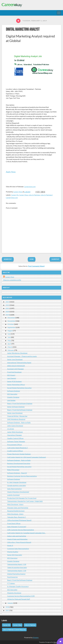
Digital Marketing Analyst (23, 29)
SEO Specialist (12, 394)
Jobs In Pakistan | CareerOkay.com (14, 630)
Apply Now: (11, 172)
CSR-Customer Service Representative (21, 530)
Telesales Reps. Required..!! (17, 517)
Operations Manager (15, 435)
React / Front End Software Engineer (20, 403)
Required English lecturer (16, 511)
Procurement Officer (15, 445)
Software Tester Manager (16, 441)
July (9, 334)
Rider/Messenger (13, 470)
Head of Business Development (18, 492)
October (11, 324)
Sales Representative (14, 489)
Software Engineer (14, 391)
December (11, 318)
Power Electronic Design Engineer (19, 454)
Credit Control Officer (15, 451)
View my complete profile (12, 280)
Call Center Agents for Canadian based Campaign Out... (26, 533)
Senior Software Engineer (16, 407)
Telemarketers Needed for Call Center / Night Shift (25, 501)
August (10, 331)
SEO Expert (11, 375)
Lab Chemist (12, 378)
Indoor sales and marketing (17, 536)
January (10, 603)
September (11, 327)
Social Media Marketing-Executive (19, 388)
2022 (7, 305)
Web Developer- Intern (15, 504)
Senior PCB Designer (14, 381)
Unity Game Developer (15, 426)
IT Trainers (11, 583)
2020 (7, 312)
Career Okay (24, 195)
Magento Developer (14, 593)
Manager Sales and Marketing (18, 508)
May (9, 340)
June (9, 337)
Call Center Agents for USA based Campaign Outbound (26, 457)
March (10, 347)
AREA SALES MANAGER (16, 366)
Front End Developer (14, 372)
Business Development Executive (19, 463)
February (11, 350)
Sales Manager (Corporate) (17, 527)
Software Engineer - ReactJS (17, 473)
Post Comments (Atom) (36, 266)
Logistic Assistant (13, 495)
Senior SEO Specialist (15, 555)
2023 (7, 302)
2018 (7, 607)
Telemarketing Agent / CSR (17, 564)
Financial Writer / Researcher (17, 416)
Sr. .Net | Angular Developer (17, 482)
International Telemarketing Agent (19, 363)
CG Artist (11, 429)
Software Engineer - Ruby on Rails (19, 422)
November (11, 321)
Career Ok (15, 195)
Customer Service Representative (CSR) (21, 596)
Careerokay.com (30, 187)
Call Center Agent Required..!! (18, 448)
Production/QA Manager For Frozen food (22, 498)
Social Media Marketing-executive (19, 467)
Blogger (36, 637)
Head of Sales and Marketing (17, 539)
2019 (7, 315)
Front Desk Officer (14, 523)
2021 (7, 308)
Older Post (55, 259)
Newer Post (8, 259)
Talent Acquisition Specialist (17, 567)
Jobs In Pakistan (34, 195)
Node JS (10, 545)
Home (32, 259)
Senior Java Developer (15, 359)
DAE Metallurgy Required (16, 419)
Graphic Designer (13, 397)
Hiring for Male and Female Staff (19, 599)
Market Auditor (13, 552)
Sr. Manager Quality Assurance (18, 586)
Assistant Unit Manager (15, 369)
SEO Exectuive (12, 558)
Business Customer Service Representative (22, 476)
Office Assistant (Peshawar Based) (19, 520)
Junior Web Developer (15, 432)
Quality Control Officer (15, 438)
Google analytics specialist (17, 485)
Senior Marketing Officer (16, 385)
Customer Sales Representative (18, 549)
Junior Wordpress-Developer (17, 353)
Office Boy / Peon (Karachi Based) (19, 542)
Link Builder (11, 400)
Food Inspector (12, 577)
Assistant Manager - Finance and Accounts (22, 356)
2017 (7, 610)
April (9, 344)
